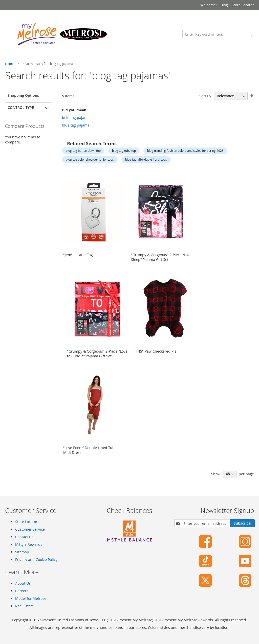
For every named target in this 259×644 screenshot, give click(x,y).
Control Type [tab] (21, 107)
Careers (22, 591)
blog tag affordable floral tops (146, 159)
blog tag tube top (124, 151)
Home (10, 64)
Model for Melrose (31, 598)
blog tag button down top (83, 151)
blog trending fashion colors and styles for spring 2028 (185, 151)
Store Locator (243, 5)
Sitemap (22, 552)
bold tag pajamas (77, 118)
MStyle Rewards (29, 544)
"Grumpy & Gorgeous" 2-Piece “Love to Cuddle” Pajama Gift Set (97, 354)
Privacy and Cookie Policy (36, 560)
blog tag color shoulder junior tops (90, 159)
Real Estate (25, 606)
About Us (23, 583)
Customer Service (30, 529)
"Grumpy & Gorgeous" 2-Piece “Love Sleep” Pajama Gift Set (161, 257)
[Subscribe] (242, 523)
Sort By (205, 96)
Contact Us (24, 537)
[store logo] (62, 34)
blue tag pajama (76, 125)
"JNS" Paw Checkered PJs (156, 351)
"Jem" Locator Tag (78, 255)
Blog (224, 5)
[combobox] (218, 34)
